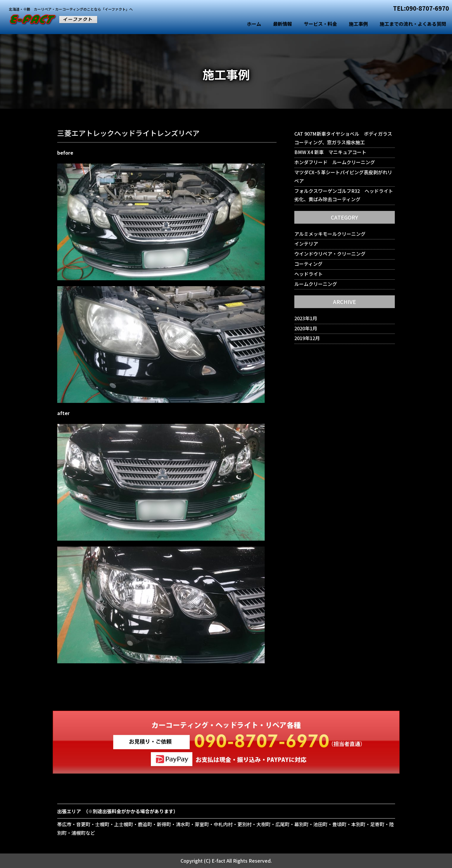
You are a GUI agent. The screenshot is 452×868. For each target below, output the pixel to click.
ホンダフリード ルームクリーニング (335, 162)
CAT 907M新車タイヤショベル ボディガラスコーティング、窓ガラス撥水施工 (343, 138)
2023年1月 (306, 318)
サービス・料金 (320, 24)
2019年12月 (307, 338)
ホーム (254, 24)
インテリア (306, 244)
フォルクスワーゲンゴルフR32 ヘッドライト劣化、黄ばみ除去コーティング (344, 195)
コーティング (308, 264)
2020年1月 (306, 328)
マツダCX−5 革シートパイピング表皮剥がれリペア (343, 176)
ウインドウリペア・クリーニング (330, 254)
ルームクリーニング (316, 284)
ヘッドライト (309, 274)
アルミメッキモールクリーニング (330, 234)
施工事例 (358, 24)
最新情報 (282, 24)
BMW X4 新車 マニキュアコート (330, 152)
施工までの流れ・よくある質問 (413, 24)
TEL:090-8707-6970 (421, 8)
